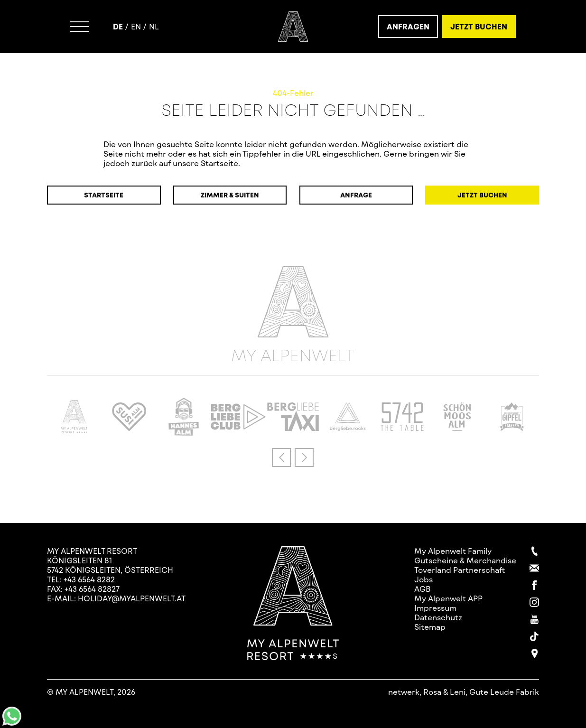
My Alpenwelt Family (453, 551)
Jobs (423, 579)
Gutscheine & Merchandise (465, 560)
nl (154, 26)
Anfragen (408, 26)
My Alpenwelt (293, 315)
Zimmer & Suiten (230, 195)
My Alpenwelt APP (448, 598)
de (118, 26)
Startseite (104, 195)
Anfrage (356, 195)
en (136, 26)
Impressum (435, 608)
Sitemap (430, 627)
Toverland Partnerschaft (460, 570)
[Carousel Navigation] (293, 457)
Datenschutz (438, 617)
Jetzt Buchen (479, 26)
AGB (423, 589)
